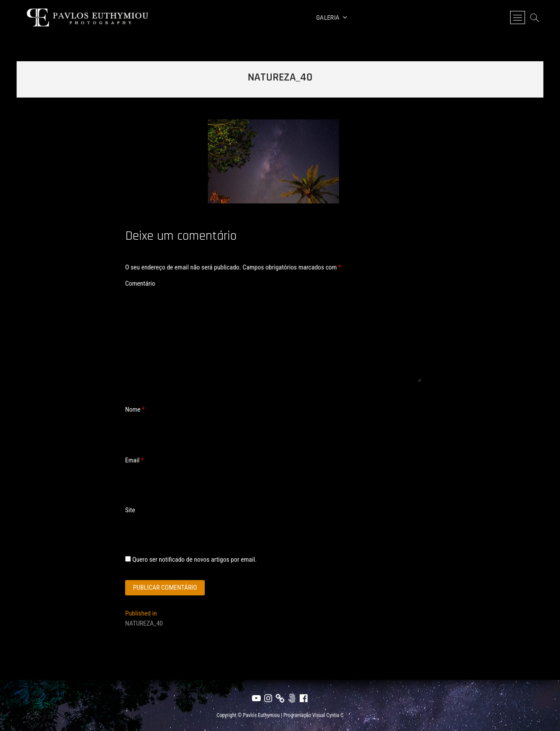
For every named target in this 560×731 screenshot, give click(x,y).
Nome (135, 409)
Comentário (140, 283)
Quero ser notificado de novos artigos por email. (194, 560)
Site (130, 510)
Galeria (328, 18)
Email (135, 460)
